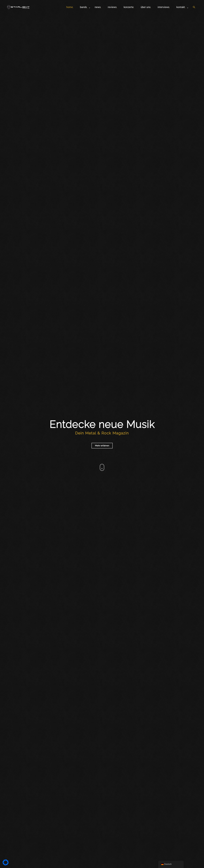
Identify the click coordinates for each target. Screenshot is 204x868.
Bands (83, 7)
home (70, 7)
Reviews (112, 7)
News (98, 7)
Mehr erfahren (102, 446)
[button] (194, 7)
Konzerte (129, 7)
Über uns (146, 7)
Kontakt (181, 7)
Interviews (163, 7)
